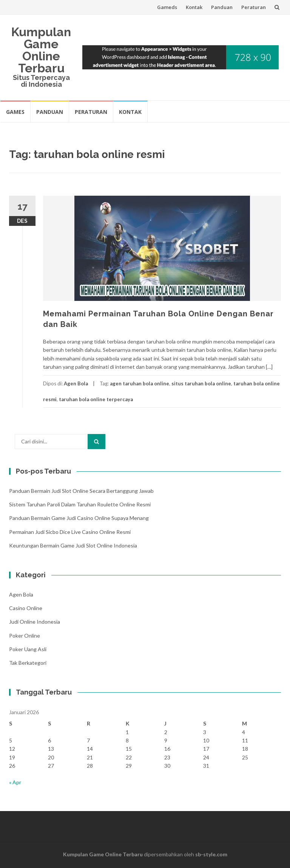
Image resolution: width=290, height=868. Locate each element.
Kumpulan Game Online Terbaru (41, 50)
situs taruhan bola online (201, 383)
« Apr (15, 782)
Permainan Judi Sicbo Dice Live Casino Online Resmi (70, 532)
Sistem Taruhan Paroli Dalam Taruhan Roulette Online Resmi (80, 504)
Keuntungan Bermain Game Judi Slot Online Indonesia (73, 545)
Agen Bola (76, 383)
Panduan (222, 7)
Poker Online (25, 636)
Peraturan (254, 7)
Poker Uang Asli (28, 649)
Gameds (167, 7)
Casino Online (26, 608)
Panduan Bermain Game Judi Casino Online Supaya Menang (79, 518)
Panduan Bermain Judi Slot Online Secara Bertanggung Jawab (81, 491)
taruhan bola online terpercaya (96, 399)
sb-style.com (211, 854)
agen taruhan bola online (140, 383)
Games (15, 112)
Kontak (194, 7)
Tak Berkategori (28, 663)
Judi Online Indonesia (35, 622)
